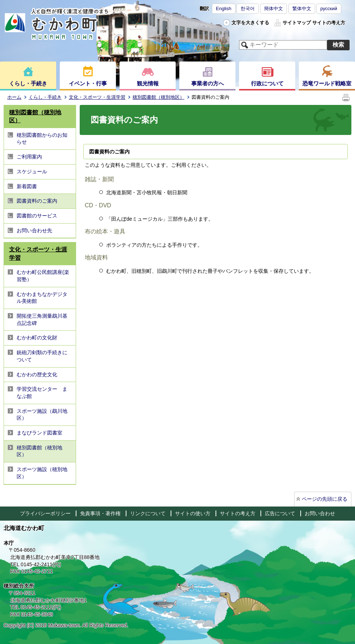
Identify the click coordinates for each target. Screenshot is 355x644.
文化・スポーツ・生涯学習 (97, 97)
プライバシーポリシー (45, 513)
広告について (280, 513)
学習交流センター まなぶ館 (42, 393)
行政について (267, 83)
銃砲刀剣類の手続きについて (42, 356)
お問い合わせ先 (34, 230)
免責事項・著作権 (100, 513)
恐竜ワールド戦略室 (327, 83)
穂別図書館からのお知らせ (42, 139)
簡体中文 (273, 9)
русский (329, 9)
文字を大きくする (250, 23)
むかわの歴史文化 (37, 374)
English (224, 9)
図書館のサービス (37, 216)
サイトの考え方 (329, 23)
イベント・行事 (88, 83)
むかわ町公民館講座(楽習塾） (43, 276)
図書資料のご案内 (37, 201)
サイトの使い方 (193, 513)
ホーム (14, 97)
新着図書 (27, 186)
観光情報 (148, 83)
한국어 (248, 9)
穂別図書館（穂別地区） (158, 97)
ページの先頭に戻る (325, 499)
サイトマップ (297, 23)
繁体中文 (302, 9)
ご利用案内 (29, 157)
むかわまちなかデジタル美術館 (42, 298)
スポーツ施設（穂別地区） (42, 473)
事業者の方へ (208, 83)
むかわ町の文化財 (37, 338)
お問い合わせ (320, 513)
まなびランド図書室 (39, 433)
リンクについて (148, 513)
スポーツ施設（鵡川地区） (42, 415)
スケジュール (32, 171)
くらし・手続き (28, 83)
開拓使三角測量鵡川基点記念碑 (42, 319)
